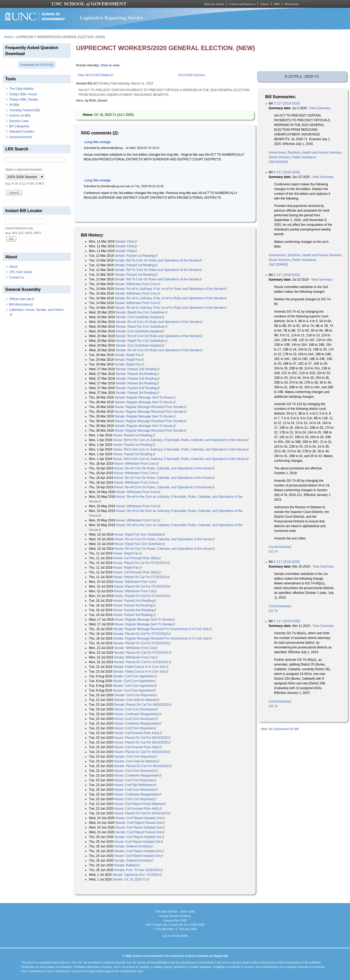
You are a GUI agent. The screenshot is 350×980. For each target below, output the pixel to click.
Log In (166, 936)
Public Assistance (304, 157)
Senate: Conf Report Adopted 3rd (139, 837)
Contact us (17, 277)
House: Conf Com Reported (135, 728)
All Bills (14, 105)
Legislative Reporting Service (112, 18)
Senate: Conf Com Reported (136, 695)
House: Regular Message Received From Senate (150, 407)
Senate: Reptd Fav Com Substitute (141, 312)
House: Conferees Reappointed (138, 714)
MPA (277, 4)
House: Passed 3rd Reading (134, 605)
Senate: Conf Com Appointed (135, 676)
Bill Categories (19, 126)
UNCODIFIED (278, 162)
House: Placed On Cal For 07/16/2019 (142, 586)
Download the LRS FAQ (37, 65)
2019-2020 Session (191, 75)
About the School (214, 4)
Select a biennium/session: (24, 170)
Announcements (21, 137)
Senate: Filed (126, 242)
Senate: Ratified (127, 865)
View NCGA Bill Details (95, 75)
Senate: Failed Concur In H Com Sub (141, 667)
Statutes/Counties (22, 132)
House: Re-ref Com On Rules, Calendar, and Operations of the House (164, 468)
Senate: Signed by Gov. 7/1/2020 (137, 875)
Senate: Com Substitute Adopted (140, 317)
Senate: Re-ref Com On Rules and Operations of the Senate (159, 322)
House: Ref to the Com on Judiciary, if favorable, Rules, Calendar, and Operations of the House (181, 440)
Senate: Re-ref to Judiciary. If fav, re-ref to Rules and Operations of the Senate (171, 289)
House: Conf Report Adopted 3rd (139, 842)
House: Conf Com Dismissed (136, 709)
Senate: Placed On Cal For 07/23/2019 (143, 653)
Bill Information (21, 305)
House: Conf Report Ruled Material (140, 804)
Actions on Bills (20, 116)
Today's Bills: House (23, 94)
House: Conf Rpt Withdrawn (135, 785)
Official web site (22, 299)
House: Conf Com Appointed (134, 681)
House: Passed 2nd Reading (135, 601)
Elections (294, 153)
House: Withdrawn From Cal (135, 582)
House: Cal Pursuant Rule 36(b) (137, 558)
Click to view (110, 65)
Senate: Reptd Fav (129, 355)
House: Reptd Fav (128, 553)
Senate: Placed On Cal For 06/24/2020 (143, 705)
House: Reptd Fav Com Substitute (140, 534)
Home (8, 37)
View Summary (320, 108)
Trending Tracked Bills (25, 110)
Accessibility (180, 936)
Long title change (97, 142)
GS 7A (273, 552)
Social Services (279, 157)
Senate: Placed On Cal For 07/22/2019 (142, 634)
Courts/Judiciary (280, 547)
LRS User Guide (21, 272)
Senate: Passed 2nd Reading (138, 369)
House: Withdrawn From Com (136, 464)
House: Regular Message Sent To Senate (145, 620)
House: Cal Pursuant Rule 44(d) (138, 733)
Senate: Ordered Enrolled (134, 846)
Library (265, 4)
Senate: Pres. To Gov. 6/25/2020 (139, 870)
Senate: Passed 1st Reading (136, 256)
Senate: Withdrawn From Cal (136, 648)
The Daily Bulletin (21, 89)
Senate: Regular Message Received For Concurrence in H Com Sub (163, 629)
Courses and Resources (242, 4)
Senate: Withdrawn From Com (137, 284)
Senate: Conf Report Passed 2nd (140, 823)
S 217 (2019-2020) (287, 103)
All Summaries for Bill (284, 729)
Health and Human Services (322, 153)
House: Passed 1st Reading (134, 435)
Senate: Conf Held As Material (137, 700)
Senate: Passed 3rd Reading (137, 374)
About (13, 267)
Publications (292, 4)
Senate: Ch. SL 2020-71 (131, 879)
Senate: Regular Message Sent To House (145, 397)
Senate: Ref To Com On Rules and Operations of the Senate (158, 260)
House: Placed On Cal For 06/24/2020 (142, 738)
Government (277, 153)
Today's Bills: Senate (24, 99)
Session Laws (19, 121)
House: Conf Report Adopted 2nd (140, 818)
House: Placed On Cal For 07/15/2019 (141, 563)
